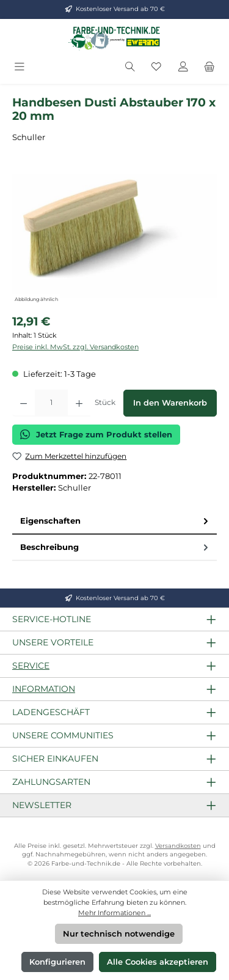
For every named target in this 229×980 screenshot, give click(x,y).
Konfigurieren (57, 962)
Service (31, 666)
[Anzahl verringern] (24, 403)
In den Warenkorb (170, 403)
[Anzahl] (51, 403)
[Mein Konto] (183, 67)
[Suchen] (130, 67)
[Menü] (20, 67)
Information (44, 689)
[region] (114, 236)
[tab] (114, 522)
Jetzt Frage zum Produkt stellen (96, 434)
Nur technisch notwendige (119, 934)
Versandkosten (178, 846)
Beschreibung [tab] (115, 547)
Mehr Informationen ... (114, 913)
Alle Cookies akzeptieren (158, 962)
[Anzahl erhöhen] (79, 403)
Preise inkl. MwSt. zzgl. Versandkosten (75, 347)
